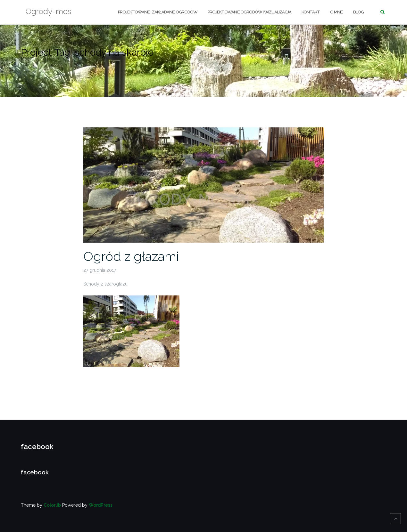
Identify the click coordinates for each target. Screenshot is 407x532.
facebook (37, 447)
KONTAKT (311, 12)
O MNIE (336, 12)
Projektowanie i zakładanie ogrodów (158, 12)
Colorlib (52, 505)
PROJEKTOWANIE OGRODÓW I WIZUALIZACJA (249, 12)
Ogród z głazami (131, 256)
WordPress (101, 505)
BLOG (358, 12)
